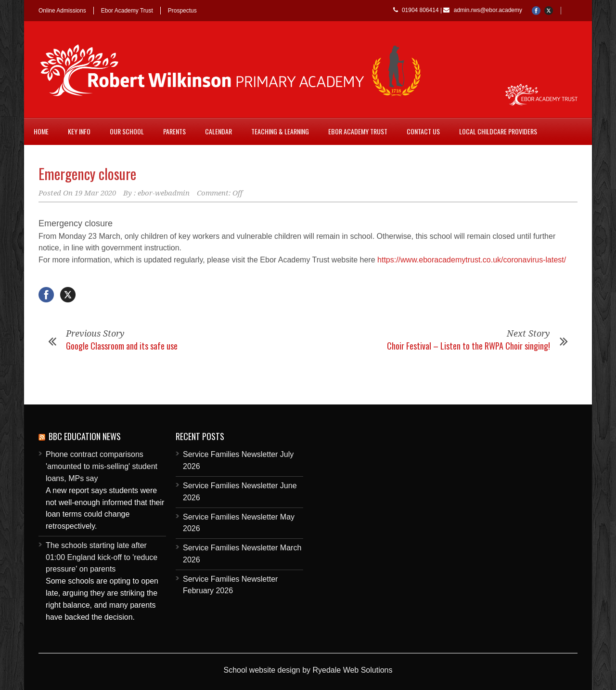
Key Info (79, 131)
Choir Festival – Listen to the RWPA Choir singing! (468, 346)
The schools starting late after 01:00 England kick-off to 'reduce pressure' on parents (102, 557)
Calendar (218, 131)
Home (41, 131)
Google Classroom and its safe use (122, 346)
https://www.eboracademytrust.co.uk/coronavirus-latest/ (472, 260)
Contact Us (423, 131)
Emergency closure (87, 174)
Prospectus (182, 11)
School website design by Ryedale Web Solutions (308, 670)
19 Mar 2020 (95, 193)
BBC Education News (85, 436)
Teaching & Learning (280, 131)
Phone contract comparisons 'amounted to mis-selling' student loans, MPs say (102, 466)
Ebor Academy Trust (127, 11)
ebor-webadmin (164, 193)
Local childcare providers (498, 131)
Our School (127, 131)
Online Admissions (62, 11)
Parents (174, 131)
